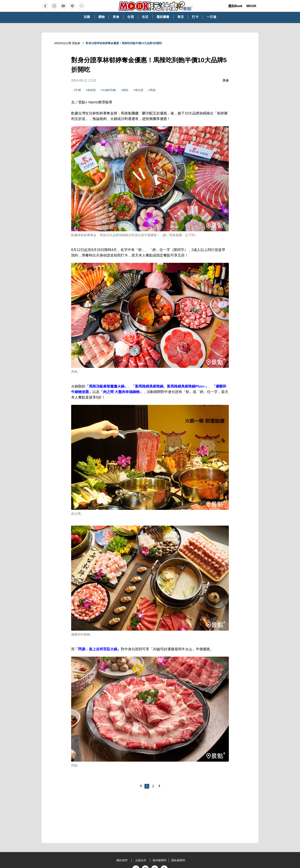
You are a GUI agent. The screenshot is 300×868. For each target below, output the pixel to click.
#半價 (77, 90)
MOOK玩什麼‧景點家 (67, 43)
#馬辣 (152, 90)
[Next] (159, 786)
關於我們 (122, 860)
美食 (226, 80)
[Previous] (141, 786)
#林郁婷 (91, 90)
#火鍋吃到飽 (109, 90)
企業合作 (141, 860)
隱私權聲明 (178, 860)
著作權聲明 (159, 860)
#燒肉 (125, 90)
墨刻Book (235, 6)
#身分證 (138, 90)
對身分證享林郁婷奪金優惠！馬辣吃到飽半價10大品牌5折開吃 (124, 43)
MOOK (251, 6)
